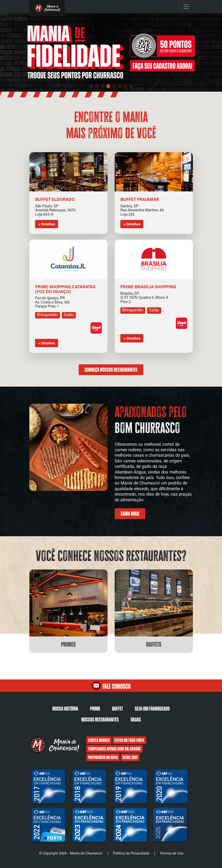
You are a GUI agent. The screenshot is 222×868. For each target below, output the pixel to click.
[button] (91, 86)
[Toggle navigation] (186, 7)
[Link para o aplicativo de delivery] (96, 332)
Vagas (136, 720)
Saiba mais (130, 514)
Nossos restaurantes (100, 720)
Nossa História (65, 709)
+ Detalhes (47, 224)
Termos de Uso (172, 853)
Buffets (154, 645)
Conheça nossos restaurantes (111, 370)
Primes (68, 645)
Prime (95, 709)
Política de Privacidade (131, 853)
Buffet (118, 709)
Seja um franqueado (152, 709)
